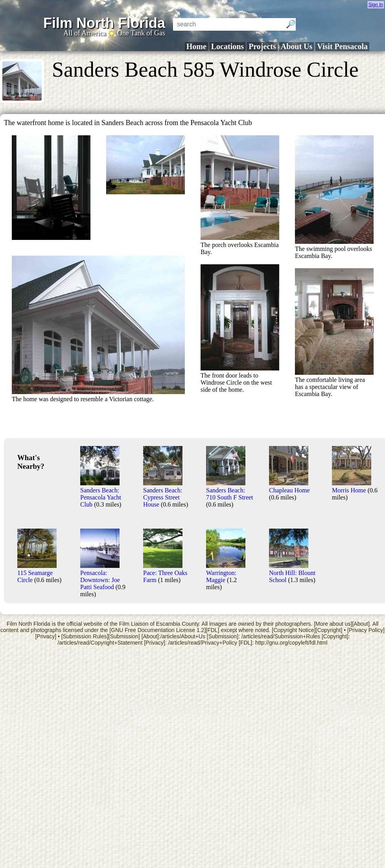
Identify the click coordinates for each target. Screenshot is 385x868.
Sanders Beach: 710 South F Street (230, 490)
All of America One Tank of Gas (114, 33)
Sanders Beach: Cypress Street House (163, 494)
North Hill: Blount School (292, 573)
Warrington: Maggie (226, 573)
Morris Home (352, 487)
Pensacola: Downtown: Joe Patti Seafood (100, 576)
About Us (297, 46)
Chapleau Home (289, 487)
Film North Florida (104, 23)
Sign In (376, 5)
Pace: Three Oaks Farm (165, 573)
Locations (227, 46)
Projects (262, 46)
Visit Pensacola (342, 46)
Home (196, 46)
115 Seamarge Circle (37, 573)
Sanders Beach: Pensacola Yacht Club (101, 494)
